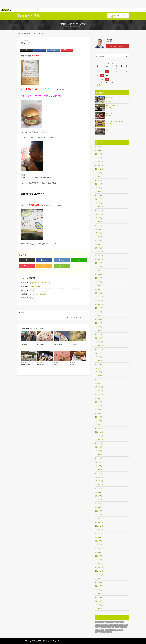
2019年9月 (99, 443)
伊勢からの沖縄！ (36, 287)
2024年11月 (99, 210)
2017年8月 (99, 537)
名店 (118, 625)
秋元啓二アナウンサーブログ (73, 24)
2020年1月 (99, 428)
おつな (113, 627)
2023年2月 (99, 289)
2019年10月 (99, 440)
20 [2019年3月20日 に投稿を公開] (107, 79)
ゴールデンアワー (100, 627)
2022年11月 (99, 300)
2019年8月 (99, 447)
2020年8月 (99, 402)
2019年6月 (99, 455)
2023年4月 (99, 282)
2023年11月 (99, 255)
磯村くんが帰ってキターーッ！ (77, 317)
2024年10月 (99, 214)
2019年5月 (99, 458)
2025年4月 (99, 192)
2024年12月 (99, 207)
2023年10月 (99, 259)
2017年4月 (99, 552)
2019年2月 (99, 470)
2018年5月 (99, 503)
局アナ (106, 632)
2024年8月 (99, 222)
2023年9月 (99, 263)
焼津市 (114, 622)
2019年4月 (99, 462)
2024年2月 (99, 244)
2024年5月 (99, 233)
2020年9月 (99, 398)
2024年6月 (99, 229)
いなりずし (121, 622)
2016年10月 (99, 575)
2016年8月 (99, 582)
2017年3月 (99, 556)
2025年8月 (99, 177)
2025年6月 (99, 184)
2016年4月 (99, 597)
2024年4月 (99, 237)
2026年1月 (99, 158)
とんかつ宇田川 (118, 630)
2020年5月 (99, 413)
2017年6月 (99, 545)
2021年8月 (99, 357)
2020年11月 (99, 391)
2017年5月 (99, 548)
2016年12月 (99, 567)
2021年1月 (99, 383)
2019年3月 (99, 466)
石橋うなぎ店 (99, 632)
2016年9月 (99, 579)
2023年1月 (99, 293)
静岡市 (108, 627)
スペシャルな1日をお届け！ (39, 294)
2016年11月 (99, 571)
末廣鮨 (108, 625)
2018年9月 (99, 488)
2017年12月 (99, 522)
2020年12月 (99, 387)
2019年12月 (99, 432)
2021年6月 (99, 364)
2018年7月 (99, 496)
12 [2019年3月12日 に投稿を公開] (102, 76)
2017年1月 (99, 563)
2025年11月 (99, 165)
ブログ (24, 278)
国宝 (110, 632)
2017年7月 (99, 541)
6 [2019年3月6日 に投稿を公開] (107, 72)
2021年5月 (99, 368)
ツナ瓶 (118, 627)
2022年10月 (99, 304)
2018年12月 (99, 477)
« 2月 (96, 85)
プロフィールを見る (118, 46)
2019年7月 (99, 451)
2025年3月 (99, 195)
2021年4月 (99, 372)
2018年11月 (99, 481)
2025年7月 (99, 180)
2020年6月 (99, 409)
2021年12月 (99, 342)
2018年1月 (99, 518)
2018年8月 (99, 492)
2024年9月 (99, 218)
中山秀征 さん (107, 622)
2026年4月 (99, 146)
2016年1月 (99, 609)
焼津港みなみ (109, 630)
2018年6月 (99, 500)
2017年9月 (99, 533)
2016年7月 (99, 586)
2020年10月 (99, 394)
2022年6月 (99, 319)
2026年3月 (99, 150)
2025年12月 (99, 161)
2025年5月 (99, 188)
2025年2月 (99, 199)
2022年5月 (99, 323)
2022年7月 (99, 315)
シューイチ (98, 622)
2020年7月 (99, 406)
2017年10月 (99, 530)
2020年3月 (99, 421)
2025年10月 (99, 169)
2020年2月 (99, 425)
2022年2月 (99, 334)
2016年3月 (99, 601)
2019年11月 (99, 436)
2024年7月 (99, 225)
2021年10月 (99, 349)
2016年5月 (99, 594)
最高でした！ (34, 290)
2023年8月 (99, 267)
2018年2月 (99, 515)
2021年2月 (99, 379)
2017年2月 (99, 560)
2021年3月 (99, 376)
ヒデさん (124, 627)
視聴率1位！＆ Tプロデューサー (41, 283)
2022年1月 (99, 338)
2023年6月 (99, 274)
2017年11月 (99, 526)
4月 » (100, 85)
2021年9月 (99, 353)
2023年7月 (99, 270)
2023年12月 (99, 252)
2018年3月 (99, 511)
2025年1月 (99, 203)
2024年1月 (99, 248)
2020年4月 (99, 417)
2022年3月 (99, 331)
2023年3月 (99, 286)
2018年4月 (99, 507)
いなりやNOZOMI (100, 625)
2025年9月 (99, 173)
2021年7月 (99, 361)
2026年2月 (99, 154)
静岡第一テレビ (100, 630)
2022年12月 (99, 297)
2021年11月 (99, 346)
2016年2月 (99, 605)
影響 (22, 312)
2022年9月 (99, 308)
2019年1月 (99, 473)
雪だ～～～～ (34, 298)
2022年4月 (99, 327)
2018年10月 (99, 485)
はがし (113, 625)
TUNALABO (124, 625)
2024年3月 (99, 240)
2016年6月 (99, 590)
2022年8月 (99, 312)
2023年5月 (99, 278)
